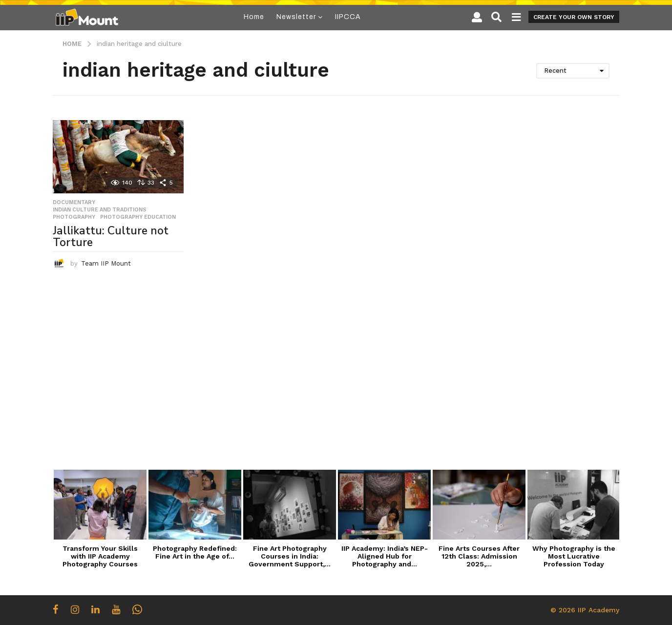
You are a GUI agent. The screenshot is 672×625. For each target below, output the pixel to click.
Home (254, 17)
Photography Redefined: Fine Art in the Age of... (195, 552)
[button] (477, 17)
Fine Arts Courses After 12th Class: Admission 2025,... (479, 556)
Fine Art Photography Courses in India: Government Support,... (290, 556)
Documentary (74, 203)
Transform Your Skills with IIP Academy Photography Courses (100, 556)
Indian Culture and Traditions (100, 210)
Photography (74, 217)
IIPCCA (348, 17)
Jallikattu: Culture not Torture (111, 237)
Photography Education (138, 217)
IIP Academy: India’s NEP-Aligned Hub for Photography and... (385, 556)
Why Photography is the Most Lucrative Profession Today (574, 556)
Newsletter (296, 17)
